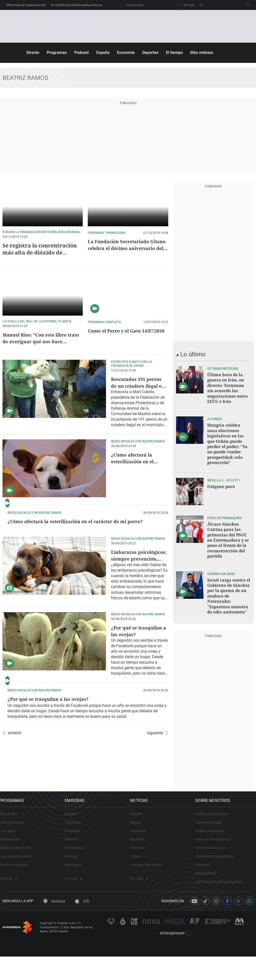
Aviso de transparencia (216, 869)
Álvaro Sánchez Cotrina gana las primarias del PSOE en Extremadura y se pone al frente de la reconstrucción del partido (228, 534)
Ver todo (11, 908)
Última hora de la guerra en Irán (26, 5)
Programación (131, 5)
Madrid (73, 844)
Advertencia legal (211, 852)
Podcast (81, 53)
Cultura (139, 886)
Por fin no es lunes (17, 894)
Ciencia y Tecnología (149, 894)
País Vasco (76, 894)
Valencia (74, 869)
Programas (57, 53)
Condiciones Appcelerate (217, 886)
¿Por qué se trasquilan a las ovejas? (139, 675)
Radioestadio (13, 869)
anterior (12, 810)
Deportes (150, 53)
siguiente (158, 810)
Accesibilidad (208, 903)
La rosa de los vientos (19, 886)
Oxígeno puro (221, 482)
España (103, 53)
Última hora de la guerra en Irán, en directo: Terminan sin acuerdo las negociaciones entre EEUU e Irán (227, 387)
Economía (126, 53)
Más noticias (202, 53)
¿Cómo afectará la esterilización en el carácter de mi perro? (138, 461)
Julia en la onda (15, 852)
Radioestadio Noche (18, 877)
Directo (33, 53)
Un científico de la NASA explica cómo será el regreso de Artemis (91, 5)
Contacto (205, 894)
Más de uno (11, 844)
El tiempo (174, 53)
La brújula (10, 860)
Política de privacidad (215, 844)
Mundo (138, 852)
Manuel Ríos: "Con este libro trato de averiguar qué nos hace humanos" (42, 341)
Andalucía (75, 860)
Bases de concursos (214, 877)
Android (54, 935)
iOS (82, 935)
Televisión (140, 877)
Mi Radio (186, 5)
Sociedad (140, 869)
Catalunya (76, 852)
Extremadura (78, 877)
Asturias (74, 886)
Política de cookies (212, 860)
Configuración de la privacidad (222, 911)
